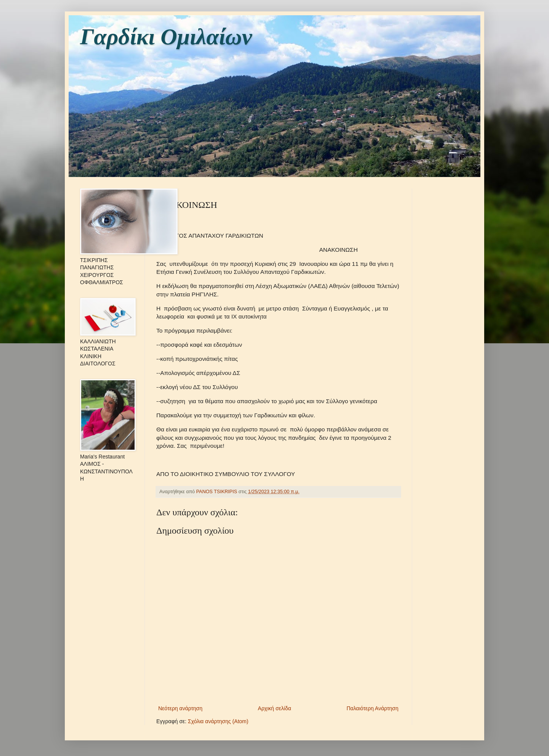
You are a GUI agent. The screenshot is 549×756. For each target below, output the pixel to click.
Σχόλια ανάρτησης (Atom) (218, 721)
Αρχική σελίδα (274, 708)
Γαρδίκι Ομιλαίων (166, 37)
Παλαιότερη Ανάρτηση (372, 708)
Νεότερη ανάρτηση (180, 708)
